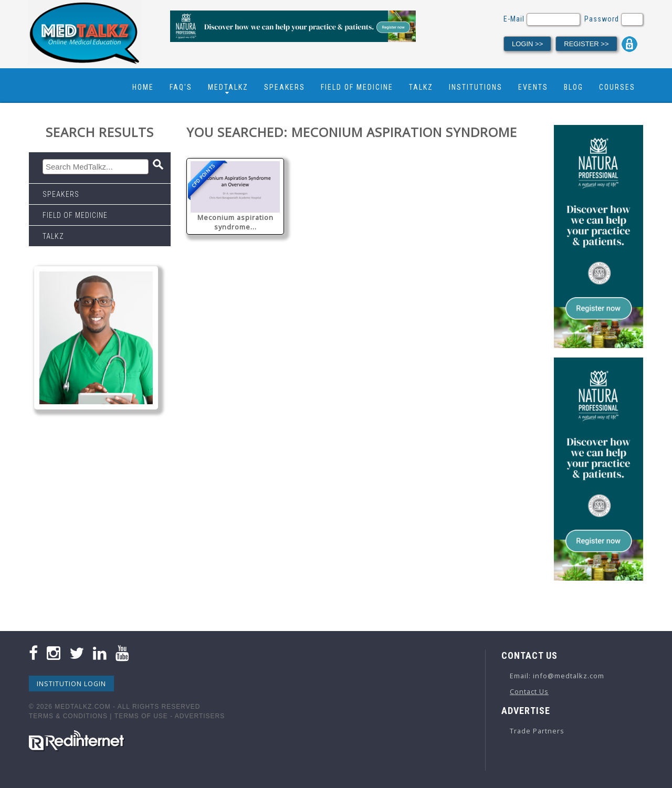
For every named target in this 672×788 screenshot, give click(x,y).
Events (533, 87)
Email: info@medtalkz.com (557, 676)
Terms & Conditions (68, 716)
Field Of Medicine (357, 87)
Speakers (285, 87)
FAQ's (181, 87)
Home (143, 87)
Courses (617, 87)
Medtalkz (228, 87)
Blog (574, 87)
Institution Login (71, 684)
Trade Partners (537, 731)
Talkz (421, 87)
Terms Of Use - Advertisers (170, 716)
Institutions (476, 87)
